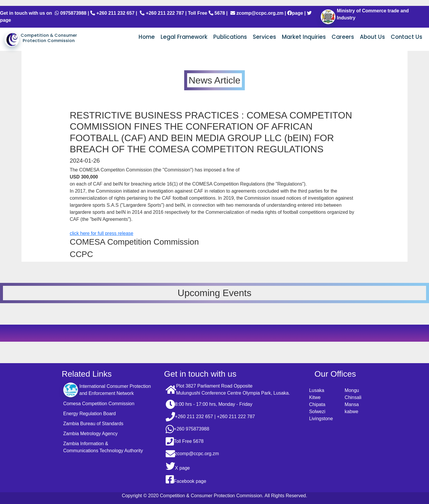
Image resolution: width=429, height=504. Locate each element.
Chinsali (353, 397)
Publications (230, 37)
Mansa (352, 404)
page (295, 13)
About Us (372, 37)
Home (147, 37)
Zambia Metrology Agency (90, 434)
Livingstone (321, 419)
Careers (343, 37)
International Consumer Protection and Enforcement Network (107, 390)
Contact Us (406, 37)
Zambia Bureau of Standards (93, 424)
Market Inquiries (304, 37)
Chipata (317, 404)
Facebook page (186, 479)
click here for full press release (102, 233)
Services (264, 37)
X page (178, 466)
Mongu (352, 390)
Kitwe (315, 397)
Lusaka (317, 390)
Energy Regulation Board (90, 414)
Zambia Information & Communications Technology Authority (103, 447)
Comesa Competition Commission (99, 404)
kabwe (351, 412)
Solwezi (317, 412)
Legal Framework (184, 37)
